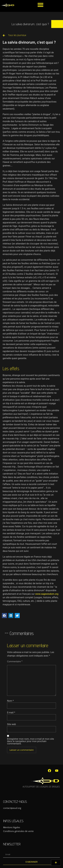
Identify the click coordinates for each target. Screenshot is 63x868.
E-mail (11, 713)
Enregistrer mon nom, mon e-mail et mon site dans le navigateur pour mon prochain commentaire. (30, 741)
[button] (41, 5)
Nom (10, 701)
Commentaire (15, 662)
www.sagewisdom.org (47, 594)
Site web (12, 724)
